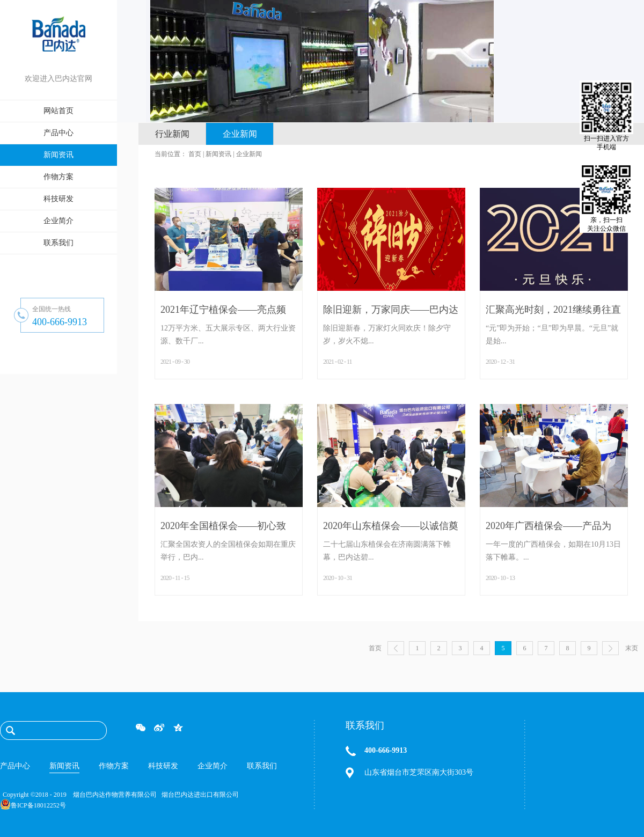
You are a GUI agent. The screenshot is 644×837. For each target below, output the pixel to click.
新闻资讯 (218, 154)
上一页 (396, 648)
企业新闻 (249, 154)
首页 (375, 648)
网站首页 (58, 111)
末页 (632, 648)
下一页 (610, 648)
